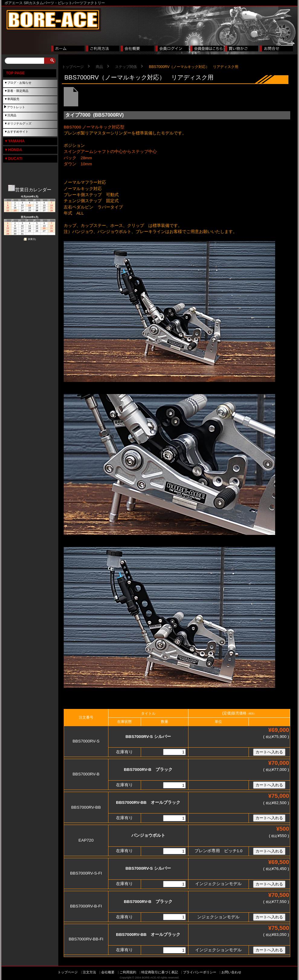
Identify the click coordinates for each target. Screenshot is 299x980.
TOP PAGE (15, 73)
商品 (99, 67)
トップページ (73, 67)
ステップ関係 (126, 67)
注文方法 (89, 972)
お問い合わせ (231, 972)
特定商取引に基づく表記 (160, 972)
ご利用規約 (128, 972)
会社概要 (108, 972)
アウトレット (16, 107)
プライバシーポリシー (200, 972)
